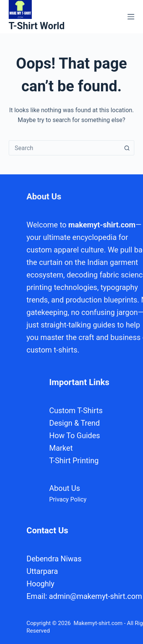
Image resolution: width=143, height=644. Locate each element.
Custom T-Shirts (76, 411)
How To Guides (75, 436)
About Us (65, 488)
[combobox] (65, 148)
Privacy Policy (68, 499)
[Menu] (131, 17)
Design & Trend (75, 423)
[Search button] (127, 148)
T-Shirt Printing (74, 461)
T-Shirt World (37, 26)
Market (61, 448)
